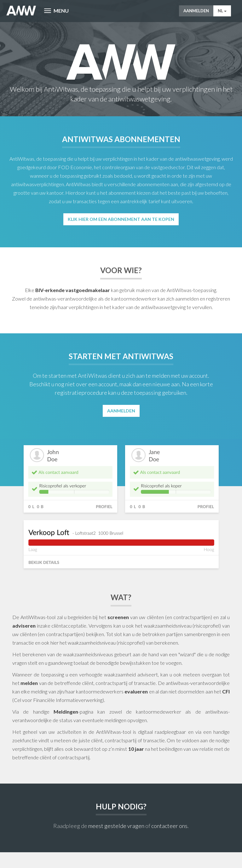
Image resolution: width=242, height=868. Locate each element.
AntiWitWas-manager (21, 11)
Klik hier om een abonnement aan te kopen (121, 219)
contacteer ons (169, 826)
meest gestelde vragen (116, 826)
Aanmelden (196, 11)
